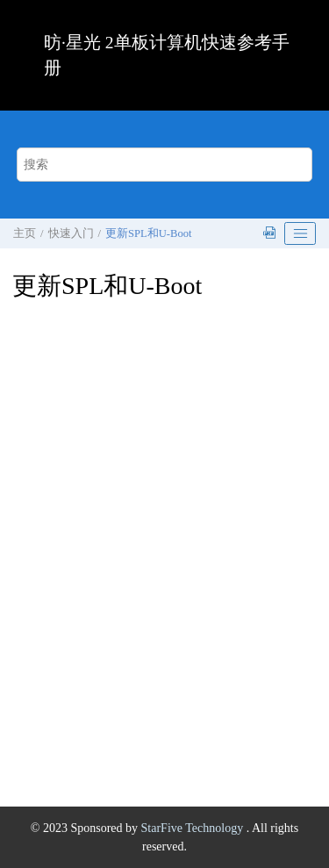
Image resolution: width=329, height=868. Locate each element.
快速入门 (71, 233)
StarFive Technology (194, 828)
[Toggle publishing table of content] (300, 233)
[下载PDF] (271, 234)
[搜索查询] (165, 165)
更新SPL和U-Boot (148, 233)
